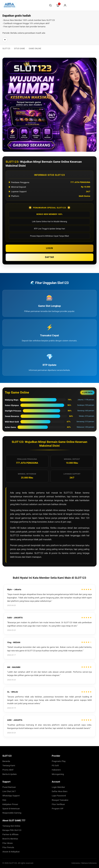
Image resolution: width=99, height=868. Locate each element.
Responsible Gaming (12, 813)
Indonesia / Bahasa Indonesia (84, 863)
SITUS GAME (19, 48)
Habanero (56, 770)
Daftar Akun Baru (60, 791)
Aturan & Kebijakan (11, 852)
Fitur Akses (8, 843)
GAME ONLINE (35, 48)
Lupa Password (59, 796)
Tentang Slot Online (11, 826)
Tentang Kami (9, 765)
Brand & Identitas (10, 839)
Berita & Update (10, 774)
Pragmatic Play (59, 761)
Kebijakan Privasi (10, 804)
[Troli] (58, 5)
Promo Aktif (8, 770)
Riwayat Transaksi (60, 800)
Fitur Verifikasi (58, 804)
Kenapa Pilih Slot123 (12, 830)
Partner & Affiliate (10, 834)
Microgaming (58, 774)
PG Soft (55, 765)
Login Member (58, 787)
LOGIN (49, 248)
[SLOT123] (24, 5)
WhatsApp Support (11, 796)
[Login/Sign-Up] (65, 5)
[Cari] (50, 5)
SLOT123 (6, 48)
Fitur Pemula (8, 847)
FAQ (4, 800)
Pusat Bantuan (9, 787)
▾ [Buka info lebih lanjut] (5, 40)
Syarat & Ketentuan (11, 808)
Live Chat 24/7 (9, 791)
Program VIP (58, 808)
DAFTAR (50, 257)
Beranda (6, 761)
